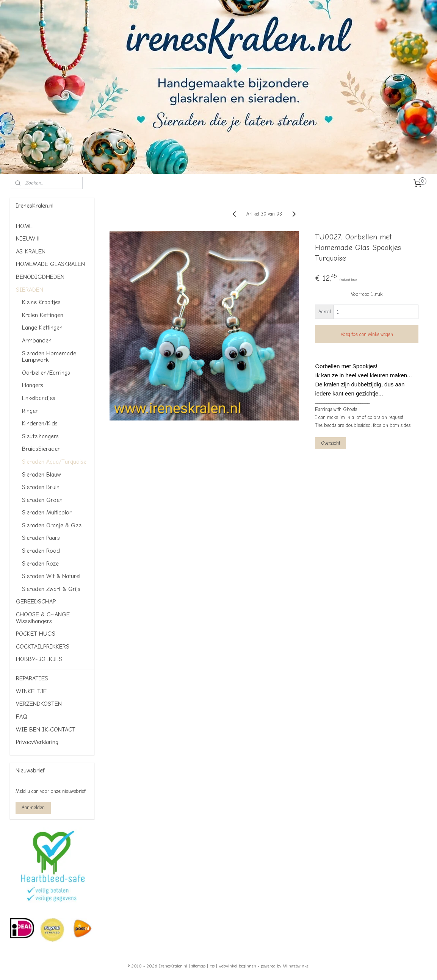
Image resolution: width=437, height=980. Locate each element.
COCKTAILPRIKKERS (43, 647)
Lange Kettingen (42, 328)
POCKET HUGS (36, 634)
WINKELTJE (31, 691)
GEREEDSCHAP (36, 602)
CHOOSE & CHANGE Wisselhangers (43, 618)
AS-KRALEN (31, 252)
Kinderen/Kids (40, 424)
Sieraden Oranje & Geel (52, 525)
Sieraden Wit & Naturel (51, 576)
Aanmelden (33, 807)
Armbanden (37, 341)
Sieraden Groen (42, 500)
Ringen (30, 411)
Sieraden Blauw (42, 475)
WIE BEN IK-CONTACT (46, 730)
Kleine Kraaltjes (41, 302)
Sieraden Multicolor (47, 513)
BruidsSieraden (41, 449)
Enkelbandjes (39, 398)
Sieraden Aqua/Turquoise (54, 462)
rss (212, 966)
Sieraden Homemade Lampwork (49, 357)
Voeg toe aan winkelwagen (367, 334)
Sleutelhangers (40, 436)
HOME (24, 226)
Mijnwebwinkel (296, 966)
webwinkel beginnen (237, 966)
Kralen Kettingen (43, 315)
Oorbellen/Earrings (46, 373)
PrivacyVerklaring (37, 742)
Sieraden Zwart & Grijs (51, 589)
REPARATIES (32, 678)
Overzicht (330, 443)
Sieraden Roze (40, 564)
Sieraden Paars (41, 538)
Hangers (33, 385)
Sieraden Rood (41, 551)
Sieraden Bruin (41, 487)
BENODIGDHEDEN (40, 277)
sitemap (198, 966)
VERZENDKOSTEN (39, 704)
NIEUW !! (28, 239)
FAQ (22, 717)
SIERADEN (30, 290)
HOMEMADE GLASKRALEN (50, 264)
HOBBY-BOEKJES (39, 659)
